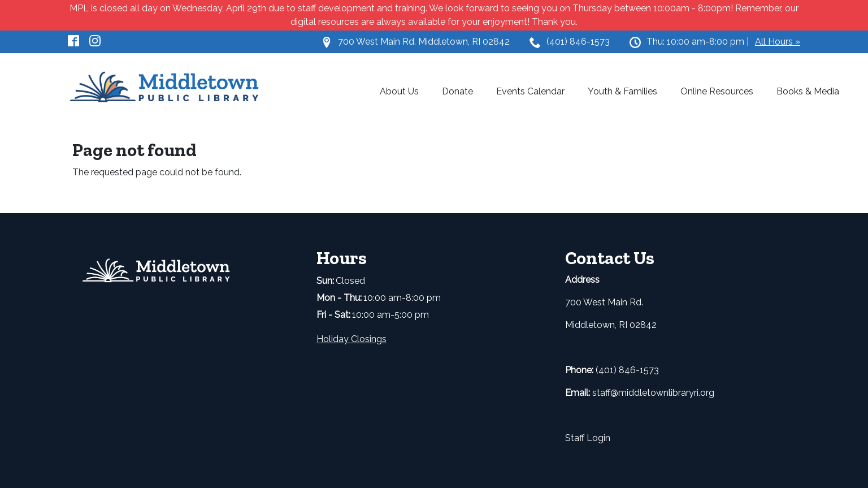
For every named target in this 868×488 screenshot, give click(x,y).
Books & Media (808, 91)
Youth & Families (622, 91)
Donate (457, 91)
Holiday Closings (351, 339)
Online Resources (717, 91)
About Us (399, 91)
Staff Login (588, 438)
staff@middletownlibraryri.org (653, 393)
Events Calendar (530, 91)
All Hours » (778, 42)
